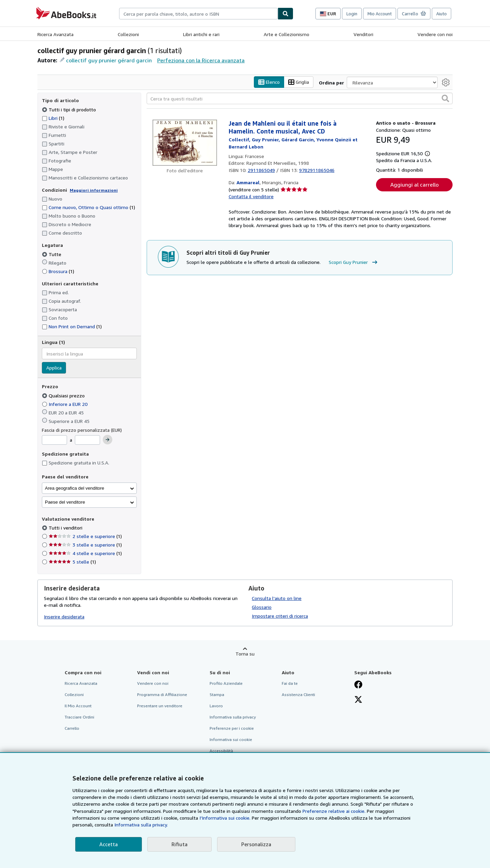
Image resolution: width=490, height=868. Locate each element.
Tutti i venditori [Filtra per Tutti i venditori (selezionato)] (66, 528)
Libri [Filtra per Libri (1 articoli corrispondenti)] (53, 118)
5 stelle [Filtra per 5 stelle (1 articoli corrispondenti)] (72, 562)
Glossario (262, 607)
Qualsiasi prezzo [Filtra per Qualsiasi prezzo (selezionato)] (64, 396)
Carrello (72, 728)
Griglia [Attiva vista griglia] (299, 82)
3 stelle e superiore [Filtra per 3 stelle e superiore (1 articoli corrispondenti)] (85, 545)
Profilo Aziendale (226, 683)
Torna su (245, 654)
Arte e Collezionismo (287, 34)
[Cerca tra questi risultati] (300, 98)
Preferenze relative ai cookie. (334, 811)
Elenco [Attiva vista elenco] (269, 82)
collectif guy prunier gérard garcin (109, 60)
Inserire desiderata (64, 617)
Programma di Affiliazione (162, 695)
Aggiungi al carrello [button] (414, 185)
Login (352, 14)
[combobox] (198, 14)
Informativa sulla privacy (233, 717)
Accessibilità (221, 751)
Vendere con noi (435, 34)
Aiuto (442, 14)
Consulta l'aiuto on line (277, 598)
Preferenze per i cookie (232, 728)
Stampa (217, 695)
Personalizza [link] (256, 844)
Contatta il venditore (251, 196)
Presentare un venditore (160, 706)
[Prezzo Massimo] (87, 440)
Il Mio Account (78, 706)
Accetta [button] (109, 844)
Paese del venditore (65, 502)
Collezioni (128, 34)
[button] (445, 98)
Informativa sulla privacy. (141, 825)
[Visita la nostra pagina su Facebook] (358, 685)
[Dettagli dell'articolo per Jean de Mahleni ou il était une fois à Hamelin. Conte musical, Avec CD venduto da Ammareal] (185, 143)
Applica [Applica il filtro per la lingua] (54, 368)
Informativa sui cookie (231, 739)
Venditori (363, 34)
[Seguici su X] (358, 700)
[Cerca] (285, 14)
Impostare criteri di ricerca (280, 616)
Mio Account (380, 14)
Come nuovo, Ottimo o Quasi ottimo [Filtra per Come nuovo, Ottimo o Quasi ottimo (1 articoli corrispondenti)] (88, 207)
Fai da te (290, 683)
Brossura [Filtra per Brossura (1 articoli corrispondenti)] (58, 271)
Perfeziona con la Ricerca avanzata (201, 60)
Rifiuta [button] (179, 844)
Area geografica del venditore (75, 488)
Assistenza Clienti (298, 695)
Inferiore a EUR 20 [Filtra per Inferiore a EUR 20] (65, 404)
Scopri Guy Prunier (354, 262)
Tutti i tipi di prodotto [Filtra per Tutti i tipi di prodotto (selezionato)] (70, 109)
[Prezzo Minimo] (54, 440)
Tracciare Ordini (79, 717)
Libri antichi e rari (201, 34)
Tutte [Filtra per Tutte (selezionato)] (52, 254)
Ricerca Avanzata (55, 34)
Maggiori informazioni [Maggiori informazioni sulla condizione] (94, 190)
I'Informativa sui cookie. (225, 818)
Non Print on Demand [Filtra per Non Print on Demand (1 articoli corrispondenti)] (72, 326)
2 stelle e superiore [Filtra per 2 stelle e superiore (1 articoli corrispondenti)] (85, 536)
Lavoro (216, 706)
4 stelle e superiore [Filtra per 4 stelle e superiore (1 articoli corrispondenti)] (85, 553)
